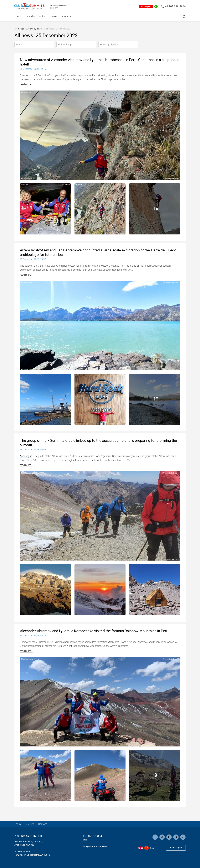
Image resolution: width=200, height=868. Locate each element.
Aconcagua (26, 456)
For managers (176, 848)
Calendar (30, 16)
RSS (152, 848)
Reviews (29, 824)
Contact (42, 824)
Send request (146, 6)
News (54, 16)
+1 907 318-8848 (173, 6)
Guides (43, 16)
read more (25, 84)
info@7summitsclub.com (95, 847)
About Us (66, 16)
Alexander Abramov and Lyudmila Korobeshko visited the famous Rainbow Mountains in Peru (94, 631)
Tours (18, 16)
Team (18, 824)
